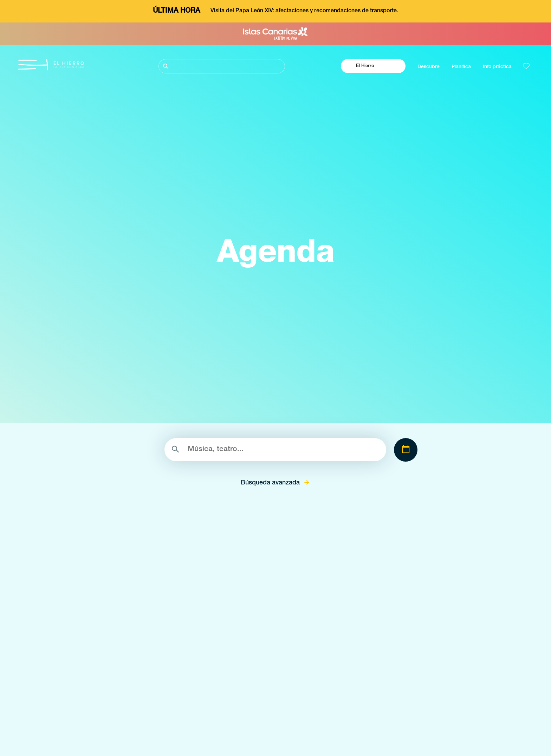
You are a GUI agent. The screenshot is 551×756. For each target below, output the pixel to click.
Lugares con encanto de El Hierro (257, 736)
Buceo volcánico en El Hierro (98, 736)
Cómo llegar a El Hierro (386, 736)
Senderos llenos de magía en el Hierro (108, 749)
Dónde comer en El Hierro (390, 749)
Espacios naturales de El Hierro (255, 724)
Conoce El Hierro (84, 724)
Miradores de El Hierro (245, 749)
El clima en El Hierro (383, 724)
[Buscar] (222, 66)
